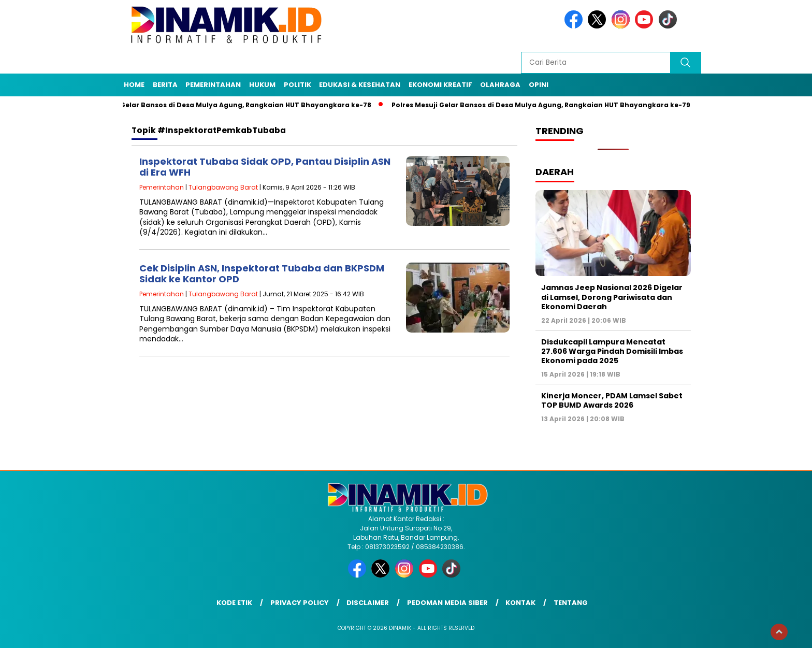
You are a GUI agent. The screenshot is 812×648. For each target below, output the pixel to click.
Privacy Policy (300, 603)
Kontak (520, 603)
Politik (298, 85)
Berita (165, 85)
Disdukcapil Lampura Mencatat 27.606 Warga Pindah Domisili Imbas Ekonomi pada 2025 (612, 351)
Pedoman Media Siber (447, 603)
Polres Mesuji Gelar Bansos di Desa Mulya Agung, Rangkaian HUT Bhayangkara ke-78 (225, 105)
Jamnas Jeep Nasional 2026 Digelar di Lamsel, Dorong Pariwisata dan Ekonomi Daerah (612, 297)
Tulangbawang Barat (223, 187)
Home (134, 85)
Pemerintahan (213, 85)
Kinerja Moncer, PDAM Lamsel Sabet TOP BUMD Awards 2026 (612, 400)
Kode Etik (234, 603)
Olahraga (500, 85)
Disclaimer (368, 603)
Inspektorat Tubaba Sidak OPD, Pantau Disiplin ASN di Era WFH (265, 167)
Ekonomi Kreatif (440, 85)
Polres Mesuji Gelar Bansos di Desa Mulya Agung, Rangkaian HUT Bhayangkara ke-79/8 (547, 105)
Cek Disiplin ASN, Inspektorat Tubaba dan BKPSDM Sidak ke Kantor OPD (262, 274)
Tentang (571, 603)
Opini (539, 85)
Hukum (262, 85)
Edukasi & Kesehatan (360, 85)
